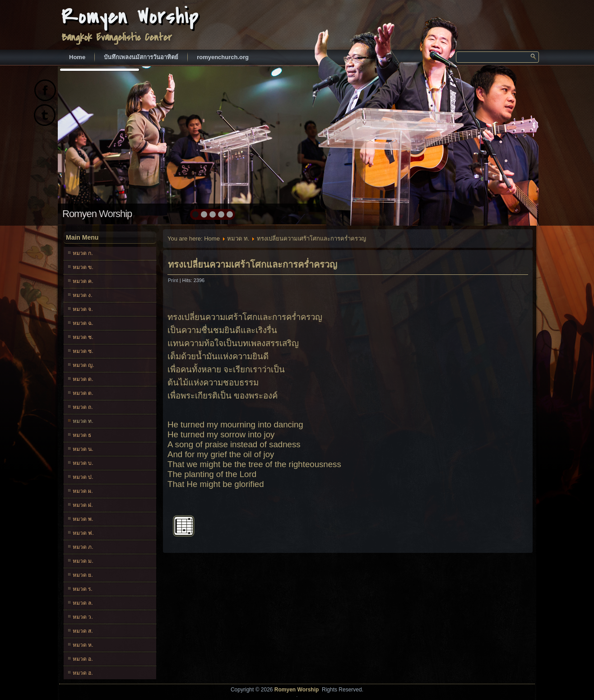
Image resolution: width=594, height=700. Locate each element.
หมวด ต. (83, 393)
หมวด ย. (83, 575)
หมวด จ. (83, 309)
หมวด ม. (83, 561)
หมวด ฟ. (83, 533)
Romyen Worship (130, 17)
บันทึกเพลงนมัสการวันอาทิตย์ (141, 57)
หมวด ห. (83, 645)
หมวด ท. (83, 421)
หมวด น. (83, 449)
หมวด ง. (83, 295)
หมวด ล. (83, 603)
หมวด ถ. (83, 407)
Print (174, 280)
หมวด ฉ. (83, 323)
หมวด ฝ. (83, 505)
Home (77, 57)
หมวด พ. (83, 519)
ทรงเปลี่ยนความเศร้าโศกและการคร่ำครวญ (253, 264)
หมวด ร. (83, 589)
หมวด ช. (83, 337)
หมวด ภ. (83, 547)
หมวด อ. (83, 659)
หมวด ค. (83, 281)
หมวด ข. (83, 267)
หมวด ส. (83, 631)
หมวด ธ (82, 435)
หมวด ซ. (83, 351)
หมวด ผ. (83, 491)
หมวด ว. (83, 617)
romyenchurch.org (223, 57)
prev (84, 144)
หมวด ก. (83, 253)
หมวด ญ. (84, 365)
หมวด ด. (83, 379)
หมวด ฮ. (83, 673)
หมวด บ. (83, 463)
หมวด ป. (83, 477)
